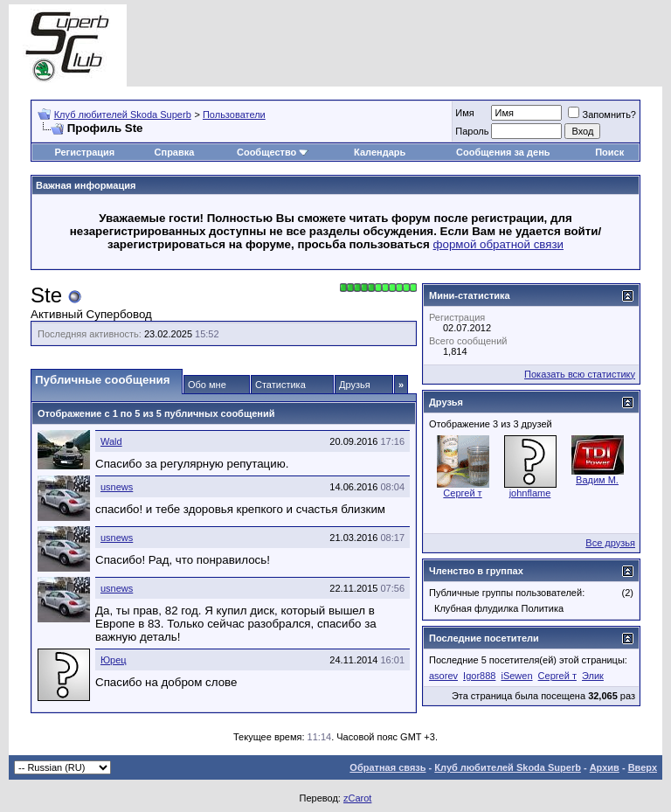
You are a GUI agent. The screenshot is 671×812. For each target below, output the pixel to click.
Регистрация (84, 152)
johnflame (530, 493)
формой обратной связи (499, 244)
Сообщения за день (503, 152)
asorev (443, 676)
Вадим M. (597, 480)
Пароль (472, 131)
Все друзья (610, 543)
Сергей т (462, 493)
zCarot (357, 798)
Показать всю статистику (580, 374)
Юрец (114, 660)
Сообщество (273, 152)
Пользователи (234, 115)
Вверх (643, 767)
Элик (593, 676)
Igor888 (479, 676)
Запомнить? (602, 115)
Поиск (609, 152)
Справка (175, 152)
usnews (117, 487)
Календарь (380, 152)
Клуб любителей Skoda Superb (123, 115)
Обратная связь (387, 767)
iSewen (516, 676)
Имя (464, 113)
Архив (605, 767)
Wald (111, 441)
